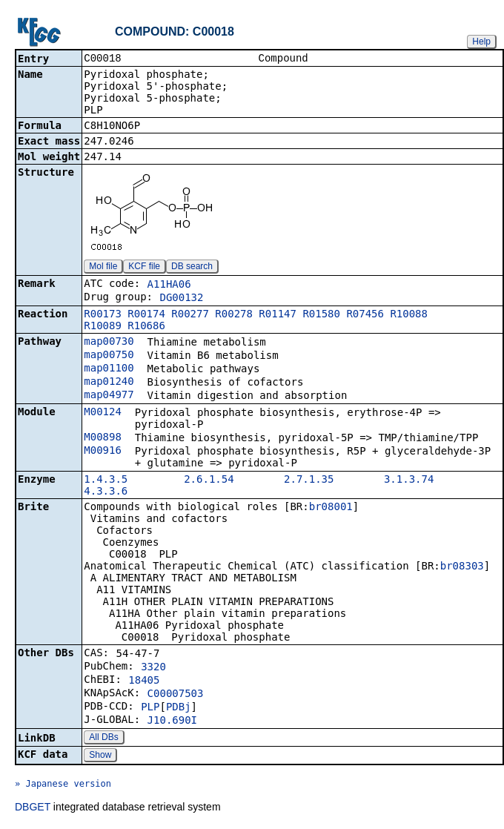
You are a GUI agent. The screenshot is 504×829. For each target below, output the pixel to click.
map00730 (109, 343)
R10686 (146, 327)
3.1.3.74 (409, 480)
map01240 (109, 383)
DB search (192, 268)
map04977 (109, 396)
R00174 (146, 315)
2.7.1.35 (309, 480)
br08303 (462, 567)
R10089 (103, 327)
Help (481, 42)
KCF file (144, 268)
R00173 (103, 315)
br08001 (331, 508)
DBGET (33, 808)
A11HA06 (169, 285)
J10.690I (172, 721)
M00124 (103, 413)
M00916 (103, 452)
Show (100, 756)
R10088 (409, 315)
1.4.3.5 (106, 480)
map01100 (109, 369)
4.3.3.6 (106, 492)
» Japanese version (63, 785)
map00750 (109, 356)
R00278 (234, 315)
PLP (150, 708)
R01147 (278, 315)
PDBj (179, 708)
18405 (144, 681)
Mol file (103, 268)
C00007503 (176, 695)
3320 (153, 668)
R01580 (321, 315)
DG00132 (181, 299)
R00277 (190, 315)
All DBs (103, 739)
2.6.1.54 (209, 480)
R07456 (365, 315)
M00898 (103, 438)
